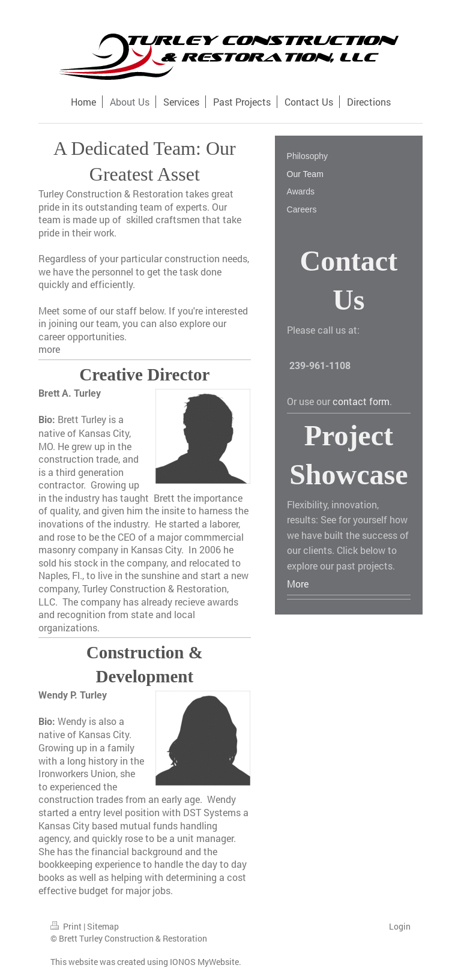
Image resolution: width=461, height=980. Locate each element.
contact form (361, 401)
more (49, 349)
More (298, 584)
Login (400, 926)
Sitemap (103, 926)
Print (67, 926)
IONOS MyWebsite (204, 962)
